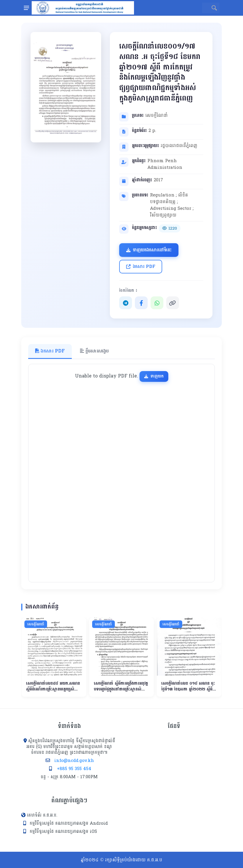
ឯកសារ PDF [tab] (50, 351)
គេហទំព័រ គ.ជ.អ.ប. (42, 815)
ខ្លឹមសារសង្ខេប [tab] (94, 351)
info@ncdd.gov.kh (74, 761)
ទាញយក (154, 376)
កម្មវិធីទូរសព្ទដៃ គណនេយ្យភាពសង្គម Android (69, 823)
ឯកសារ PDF (141, 266)
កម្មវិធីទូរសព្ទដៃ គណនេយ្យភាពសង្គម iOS (63, 832)
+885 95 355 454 (74, 769)
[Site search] (206, 8)
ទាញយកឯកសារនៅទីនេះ (149, 250)
